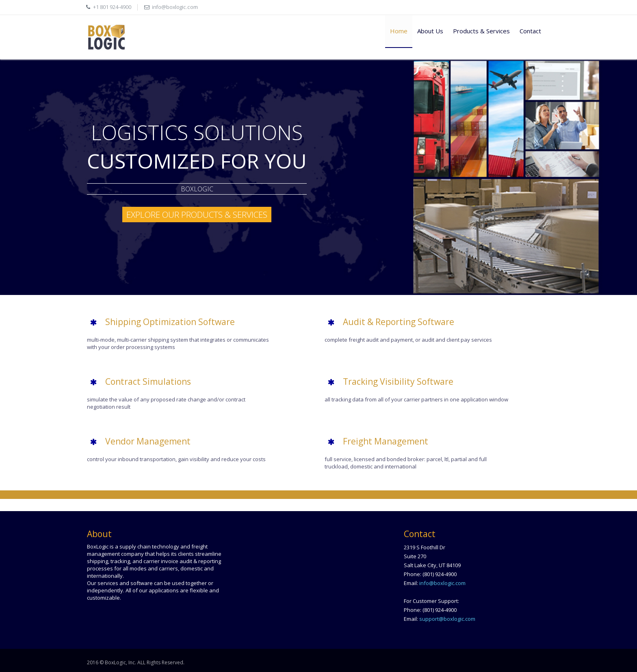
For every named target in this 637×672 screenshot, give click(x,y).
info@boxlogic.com (175, 7)
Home (399, 31)
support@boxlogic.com (447, 619)
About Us (430, 31)
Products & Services (481, 31)
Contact (530, 31)
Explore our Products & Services (197, 215)
